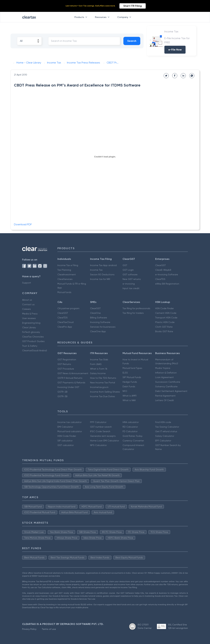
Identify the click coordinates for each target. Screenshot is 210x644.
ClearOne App (98, 331)
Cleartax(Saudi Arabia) (35, 350)
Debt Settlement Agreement (171, 391)
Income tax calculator (69, 422)
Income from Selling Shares (105, 392)
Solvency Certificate (166, 386)
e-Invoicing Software (167, 274)
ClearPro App (65, 327)
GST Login (128, 270)
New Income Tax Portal (103, 383)
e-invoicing (129, 284)
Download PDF (23, 224)
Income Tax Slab (99, 359)
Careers (26, 309)
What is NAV (129, 400)
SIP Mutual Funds (132, 377)
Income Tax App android (103, 265)
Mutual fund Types (132, 368)
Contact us (28, 304)
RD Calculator (130, 427)
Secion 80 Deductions (102, 274)
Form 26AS (96, 364)
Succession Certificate (168, 382)
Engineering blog (31, 323)
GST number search (101, 427)
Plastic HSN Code (165, 322)
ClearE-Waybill (163, 270)
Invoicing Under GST (68, 387)
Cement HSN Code (166, 313)
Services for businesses (103, 327)
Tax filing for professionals (136, 308)
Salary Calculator (165, 436)
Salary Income (98, 373)
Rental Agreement (165, 396)
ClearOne (95, 313)
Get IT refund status (166, 431)
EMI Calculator (65, 427)
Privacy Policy (29, 629)
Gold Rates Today (132, 436)
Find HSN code (163, 422)
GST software (130, 274)
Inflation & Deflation (166, 373)
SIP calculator (65, 441)
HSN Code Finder (164, 308)
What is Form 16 (99, 369)
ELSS (125, 373)
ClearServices (65, 279)
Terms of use (49, 629)
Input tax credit (131, 288)
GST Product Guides (33, 341)
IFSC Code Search (100, 431)
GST (125, 265)
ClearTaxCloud (65, 322)
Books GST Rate (164, 331)
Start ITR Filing (133, 6)
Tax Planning (64, 270)
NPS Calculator (98, 445)
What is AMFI (130, 396)
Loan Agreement (164, 377)
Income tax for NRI (100, 279)
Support (27, 283)
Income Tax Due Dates (103, 396)
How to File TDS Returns (103, 378)
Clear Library (29, 327)
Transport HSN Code (166, 318)
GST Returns (64, 364)
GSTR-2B (62, 392)
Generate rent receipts (103, 436)
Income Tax (96, 270)
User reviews (29, 318)
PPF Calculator (98, 422)
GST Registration (67, 359)
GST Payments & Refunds (71, 383)
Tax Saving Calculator (167, 427)
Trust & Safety (30, 346)
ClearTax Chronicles (33, 337)
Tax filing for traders (133, 313)
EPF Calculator (163, 441)
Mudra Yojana (163, 368)
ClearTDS (160, 279)
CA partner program (68, 308)
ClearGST (160, 265)
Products (81, 17)
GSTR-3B (62, 396)
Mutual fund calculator (70, 431)
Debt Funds (129, 386)
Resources (103, 17)
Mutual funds (64, 292)
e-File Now (175, 50)
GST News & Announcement (73, 373)
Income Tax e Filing (68, 265)
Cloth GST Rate (164, 327)
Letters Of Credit (165, 400)
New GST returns (132, 279)
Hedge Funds (130, 382)
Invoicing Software (100, 322)
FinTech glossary (31, 332)
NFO (125, 391)
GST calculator (66, 445)
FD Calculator (130, 431)
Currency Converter (133, 441)
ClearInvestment (67, 274)
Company (125, 17)
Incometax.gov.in (99, 387)
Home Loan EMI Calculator (105, 441)
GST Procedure (66, 369)
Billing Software (99, 318)
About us (27, 300)
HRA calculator (131, 422)
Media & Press (30, 314)
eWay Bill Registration (167, 284)
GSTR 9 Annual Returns (70, 378)
